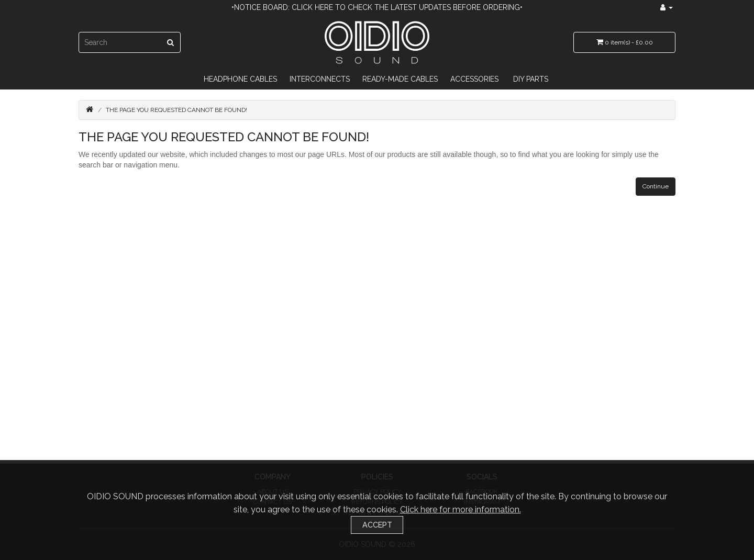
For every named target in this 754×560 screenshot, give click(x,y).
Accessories (474, 79)
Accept (377, 525)
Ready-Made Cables (400, 79)
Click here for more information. (461, 509)
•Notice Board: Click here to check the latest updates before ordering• (377, 7)
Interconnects (320, 79)
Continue (656, 186)
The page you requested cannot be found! (176, 110)
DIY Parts (531, 79)
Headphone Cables (240, 79)
